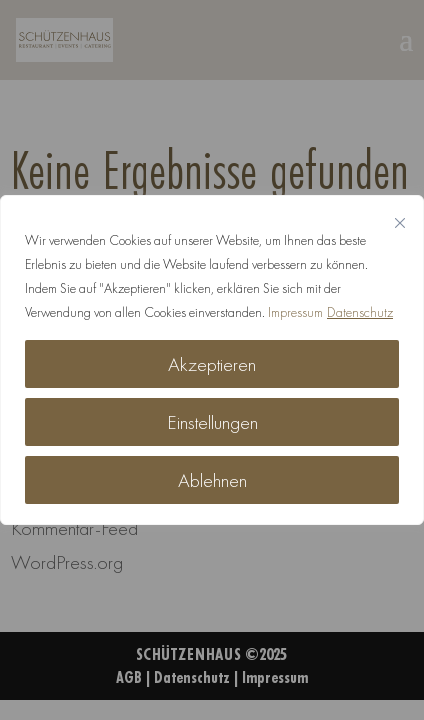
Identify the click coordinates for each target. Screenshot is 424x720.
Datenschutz (360, 312)
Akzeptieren (212, 364)
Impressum (295, 312)
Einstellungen (212, 422)
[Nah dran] (400, 223)
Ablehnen (212, 480)
